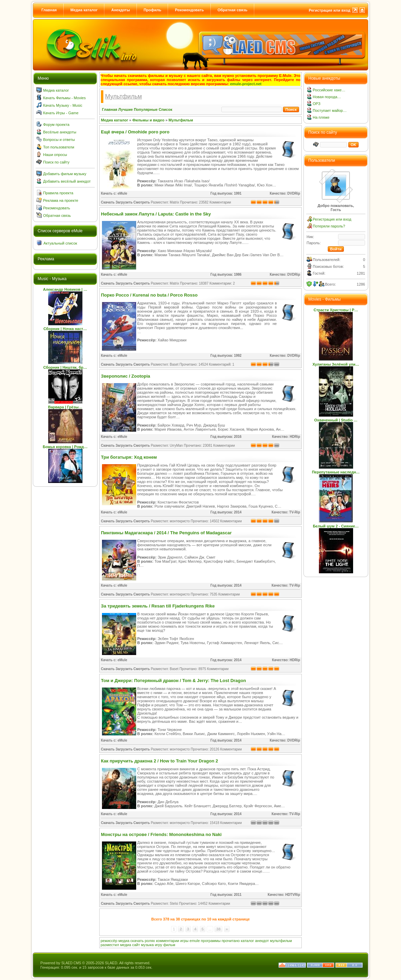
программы (211, 941)
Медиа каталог (84, 10)
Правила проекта (58, 193)
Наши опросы (55, 155)
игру (158, 945)
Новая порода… (327, 97)
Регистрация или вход (329, 10)
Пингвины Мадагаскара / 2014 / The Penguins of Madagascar (166, 533)
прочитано (231, 941)
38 (218, 929)
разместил (110, 945)
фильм (169, 945)
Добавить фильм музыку (65, 174)
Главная (49, 10)
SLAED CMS (71, 963)
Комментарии (220, 202)
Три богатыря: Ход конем (129, 457)
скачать (137, 941)
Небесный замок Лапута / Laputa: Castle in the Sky (156, 214)
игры (184, 941)
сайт (136, 945)
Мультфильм (181, 120)
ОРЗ (316, 104)
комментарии (168, 941)
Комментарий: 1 (222, 364)
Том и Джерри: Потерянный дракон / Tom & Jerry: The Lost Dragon (173, 681)
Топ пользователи (59, 147)
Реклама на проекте (61, 200)
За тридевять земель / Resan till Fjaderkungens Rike (158, 606)
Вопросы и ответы (59, 140)
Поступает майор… (330, 110)
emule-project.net (246, 84)
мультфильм (281, 941)
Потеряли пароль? (329, 226)
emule (195, 941)
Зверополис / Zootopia (126, 376)
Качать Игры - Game (61, 113)
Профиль (152, 10)
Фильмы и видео (148, 120)
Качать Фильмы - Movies (64, 98)
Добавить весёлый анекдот (67, 181)
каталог (248, 941)
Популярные (146, 109)
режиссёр (109, 941)
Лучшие (126, 109)
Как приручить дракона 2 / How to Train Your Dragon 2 (159, 761)
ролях (150, 941)
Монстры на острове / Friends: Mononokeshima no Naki (161, 834)
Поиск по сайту (56, 162)
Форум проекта (56, 125)
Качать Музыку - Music (63, 105)
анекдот (262, 941)
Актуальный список (60, 243)
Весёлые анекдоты (60, 132)
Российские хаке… (329, 90)
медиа (124, 941)
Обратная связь (232, 10)
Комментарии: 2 (222, 283)
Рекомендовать (189, 10)
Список (166, 109)
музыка (147, 945)
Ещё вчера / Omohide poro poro (135, 132)
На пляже (321, 117)
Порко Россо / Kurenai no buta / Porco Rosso (149, 295)
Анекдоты (120, 10)
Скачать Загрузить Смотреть (125, 202)
